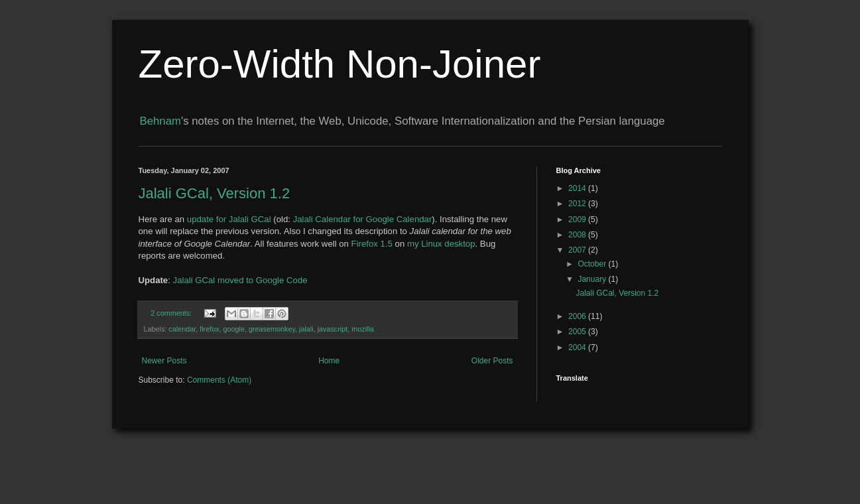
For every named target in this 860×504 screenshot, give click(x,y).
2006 (578, 316)
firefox (209, 329)
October (593, 264)
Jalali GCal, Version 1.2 (215, 193)
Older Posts (492, 361)
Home (329, 361)
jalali (306, 329)
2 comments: (172, 313)
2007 (578, 250)
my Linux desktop (441, 244)
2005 (578, 332)
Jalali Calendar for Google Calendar (363, 219)
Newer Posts (164, 361)
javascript (333, 329)
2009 (578, 220)
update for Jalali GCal (229, 219)
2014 (578, 188)
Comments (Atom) (219, 380)
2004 (578, 347)
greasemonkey (272, 329)
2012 (578, 204)
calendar (182, 329)
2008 (578, 235)
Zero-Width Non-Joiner (340, 64)
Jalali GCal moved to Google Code (240, 280)
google (234, 329)
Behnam (161, 121)
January (593, 279)
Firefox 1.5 (372, 244)
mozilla (363, 329)
